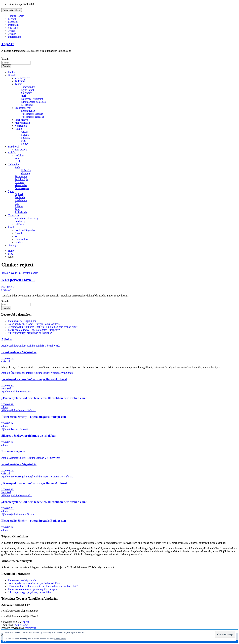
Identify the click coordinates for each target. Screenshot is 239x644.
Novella (19, 233)
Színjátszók (21, 150)
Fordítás (19, 242)
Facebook (13, 22)
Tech (17, 167)
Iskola (18, 161)
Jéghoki (19, 194)
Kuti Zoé (6, 389)
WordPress (30, 628)
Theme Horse (21, 625)
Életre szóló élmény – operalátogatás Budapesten (34, 330)
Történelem (21, 176)
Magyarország (22, 123)
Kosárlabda (21, 200)
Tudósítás (20, 81)
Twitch (12, 31)
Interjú (29, 373)
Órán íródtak (21, 239)
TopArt (8, 44)
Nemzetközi (21, 126)
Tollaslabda (21, 212)
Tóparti (19, 84)
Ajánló (18, 129)
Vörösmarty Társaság (33, 117)
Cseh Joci (6, 290)
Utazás (25, 132)
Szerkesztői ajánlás (25, 230)
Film (24, 141)
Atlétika (19, 206)
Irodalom (20, 156)
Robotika (26, 170)
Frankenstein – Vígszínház (22, 321)
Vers (17, 236)
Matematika (21, 185)
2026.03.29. (8, 386)
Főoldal (12, 72)
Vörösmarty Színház (32, 114)
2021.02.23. (8, 287)
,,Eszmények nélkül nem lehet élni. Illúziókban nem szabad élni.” (43, 327)
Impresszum (14, 37)
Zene (17, 159)
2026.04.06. (8, 359)
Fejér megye (21, 120)
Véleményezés (22, 78)
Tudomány (14, 164)
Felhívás (19, 224)
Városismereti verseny (27, 218)
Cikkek (12, 75)
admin (5, 407)
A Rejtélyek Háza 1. (18, 280)
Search (5, 59)
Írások (11, 227)
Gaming (26, 173)
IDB (24, 96)
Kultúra (12, 153)
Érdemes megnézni (14, 451)
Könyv (25, 144)
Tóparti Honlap (16, 16)
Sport (11, 191)
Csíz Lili (6, 362)
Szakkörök (14, 147)
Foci (17, 203)
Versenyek (14, 215)
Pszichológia (21, 179)
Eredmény (20, 221)
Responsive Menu (12, 10)
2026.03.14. (8, 423)
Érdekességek (22, 188)
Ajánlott (7, 339)
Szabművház (28, 111)
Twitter (12, 34)
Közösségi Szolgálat (32, 99)
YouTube (13, 28)
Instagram (13, 25)
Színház (25, 138)
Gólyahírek (27, 93)
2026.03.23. (8, 404)
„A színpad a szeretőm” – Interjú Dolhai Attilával (34, 324)
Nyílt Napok (28, 90)
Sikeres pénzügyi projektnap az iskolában (30, 333)
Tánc (17, 209)
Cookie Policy (60, 639)
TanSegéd (13, 245)
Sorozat (25, 135)
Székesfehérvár (23, 108)
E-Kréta (12, 19)
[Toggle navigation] (3, 57)
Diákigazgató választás (33, 102)
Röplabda (20, 197)
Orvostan (20, 182)
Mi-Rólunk (27, 105)
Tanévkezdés (28, 87)
